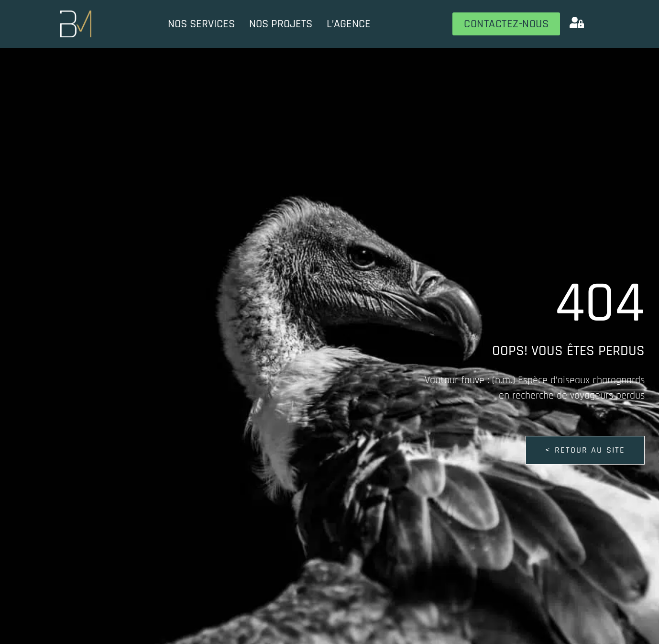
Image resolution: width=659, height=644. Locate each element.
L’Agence (349, 24)
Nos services (201, 24)
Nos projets (281, 24)
